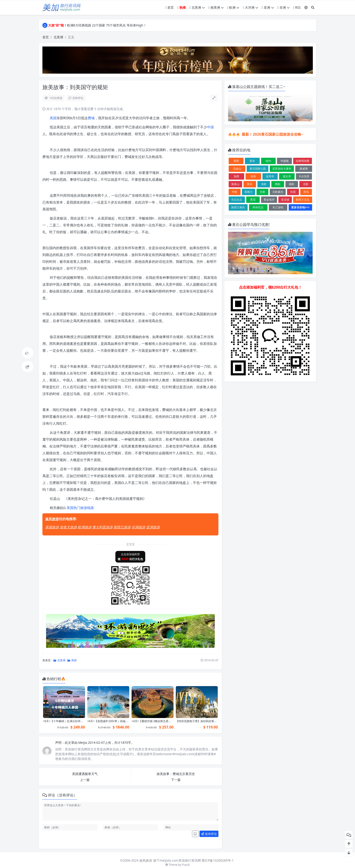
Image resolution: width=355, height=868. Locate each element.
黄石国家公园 (258, 169)
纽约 (268, 161)
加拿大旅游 (68, 527)
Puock (186, 865)
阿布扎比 (258, 207)
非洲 (284, 7)
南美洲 (216, 7)
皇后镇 (285, 200)
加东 (253, 176)
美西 (236, 161)
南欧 (292, 184)
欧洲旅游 (85, 527)
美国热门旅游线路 (80, 508)
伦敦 (262, 192)
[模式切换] (306, 7)
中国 (210, 127)
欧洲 (233, 7)
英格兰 (249, 192)
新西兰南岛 (238, 207)
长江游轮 (278, 207)
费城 (91, 118)
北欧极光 (278, 192)
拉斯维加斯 (303, 161)
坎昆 (293, 192)
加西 (236, 176)
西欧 (278, 184)
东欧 (264, 184)
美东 (252, 161)
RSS (297, 7)
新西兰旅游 (122, 527)
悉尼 (253, 200)
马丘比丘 (237, 200)
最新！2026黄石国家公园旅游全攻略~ (272, 134)
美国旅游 (52, 527)
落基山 (235, 184)
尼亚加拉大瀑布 (282, 169)
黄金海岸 (269, 200)
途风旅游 (52, 519)
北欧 (306, 184)
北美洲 (197, 7)
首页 (170, 7)
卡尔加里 (304, 176)
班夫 (250, 184)
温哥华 (270, 176)
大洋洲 (250, 7)
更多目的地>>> (300, 207)
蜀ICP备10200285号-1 (218, 860)
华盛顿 (285, 161)
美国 (53, 118)
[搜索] (313, 7)
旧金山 (237, 169)
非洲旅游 (138, 527)
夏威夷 (304, 169)
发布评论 (209, 834)
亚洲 (268, 7)
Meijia (83, 743)
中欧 (235, 192)
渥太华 (287, 176)
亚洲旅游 (153, 527)
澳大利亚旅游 (102, 527)
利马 (306, 192)
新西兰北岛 (303, 200)
